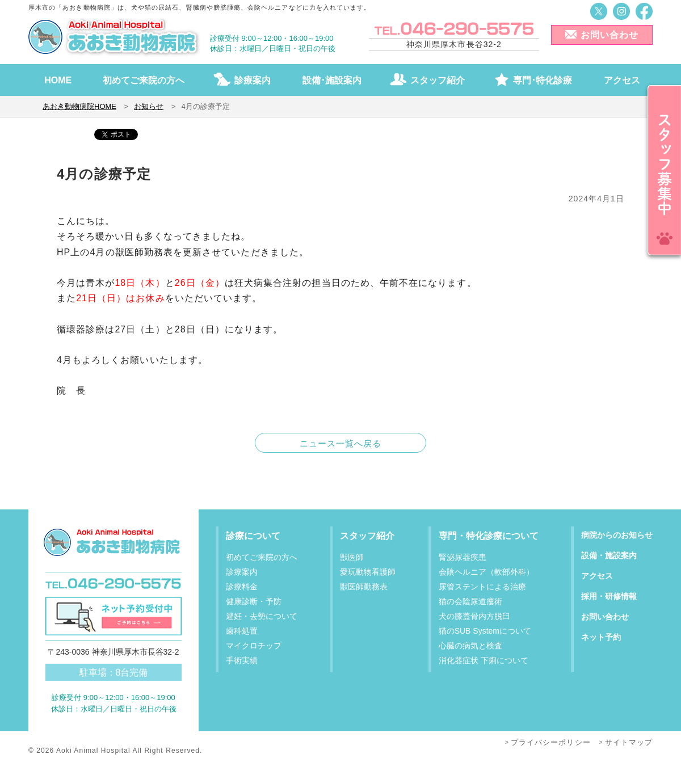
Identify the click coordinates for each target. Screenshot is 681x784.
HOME (58, 80)
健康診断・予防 (254, 601)
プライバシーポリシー (551, 742)
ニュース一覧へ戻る (341, 443)
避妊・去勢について (262, 616)
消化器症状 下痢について (484, 660)
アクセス (622, 80)
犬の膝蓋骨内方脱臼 (474, 616)
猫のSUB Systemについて (485, 631)
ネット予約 (601, 637)
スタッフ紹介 (438, 80)
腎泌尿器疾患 (463, 557)
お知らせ (149, 106)
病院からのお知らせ (617, 535)
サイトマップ (629, 742)
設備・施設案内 (609, 555)
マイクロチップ (254, 646)
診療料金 (242, 587)
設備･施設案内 (332, 80)
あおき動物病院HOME (79, 106)
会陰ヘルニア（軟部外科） (486, 572)
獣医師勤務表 (364, 587)
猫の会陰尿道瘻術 (470, 601)
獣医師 (352, 557)
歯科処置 (242, 631)
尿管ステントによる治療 (482, 587)
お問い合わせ (609, 35)
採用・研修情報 (609, 596)
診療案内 (253, 80)
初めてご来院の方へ (144, 80)
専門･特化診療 (543, 80)
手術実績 (242, 660)
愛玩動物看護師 (368, 572)
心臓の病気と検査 (470, 646)
